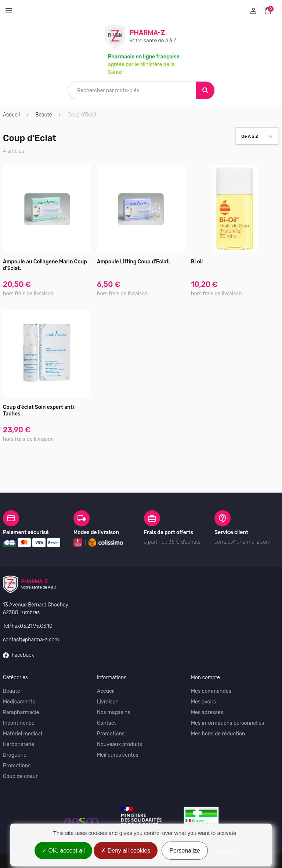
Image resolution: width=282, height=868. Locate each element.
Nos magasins (114, 712)
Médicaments (19, 702)
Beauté (12, 691)
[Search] (205, 90)
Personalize (185, 851)
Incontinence (19, 723)
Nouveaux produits (120, 744)
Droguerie (15, 755)
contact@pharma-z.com (31, 640)
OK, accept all (63, 851)
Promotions (17, 766)
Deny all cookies (126, 851)
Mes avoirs (204, 702)
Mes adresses (207, 712)
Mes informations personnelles (227, 723)
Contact (106, 723)
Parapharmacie (21, 712)
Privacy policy (228, 851)
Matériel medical (22, 734)
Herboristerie (19, 744)
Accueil (11, 115)
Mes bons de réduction (218, 734)
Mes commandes (211, 691)
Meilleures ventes (118, 755)
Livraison (108, 702)
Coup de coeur (20, 776)
